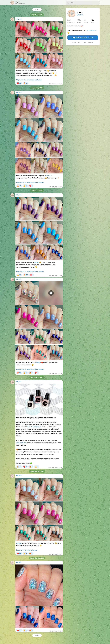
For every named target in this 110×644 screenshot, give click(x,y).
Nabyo (48, 176)
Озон (29, 427)
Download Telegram (83, 38)
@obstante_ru (92, 30)
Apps (84, 42)
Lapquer (19, 543)
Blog (79, 42)
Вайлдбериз (37, 427)
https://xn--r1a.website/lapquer (27, 550)
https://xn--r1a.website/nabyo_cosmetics (30, 182)
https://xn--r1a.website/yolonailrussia (29, 80)
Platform (91, 42)
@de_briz (80, 15)
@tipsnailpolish (21, 443)
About (74, 42)
